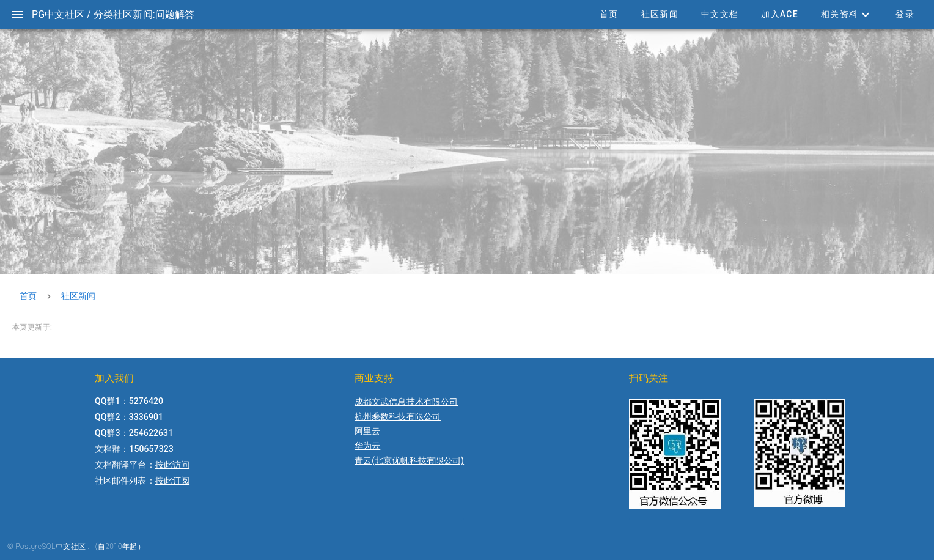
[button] (847, 15)
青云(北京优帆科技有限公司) (409, 460)
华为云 (367, 446)
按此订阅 (172, 481)
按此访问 (172, 465)
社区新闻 (78, 296)
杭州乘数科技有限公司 (398, 416)
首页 (28, 296)
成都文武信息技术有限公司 (406, 402)
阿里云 (367, 431)
